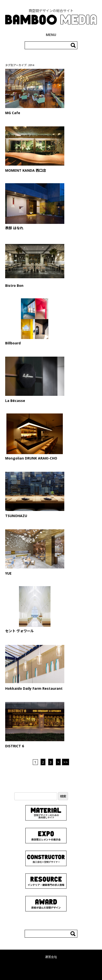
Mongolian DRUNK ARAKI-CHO (31, 458)
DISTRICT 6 (15, 746)
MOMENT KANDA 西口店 (26, 170)
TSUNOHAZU (16, 516)
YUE (8, 573)
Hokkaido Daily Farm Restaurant (34, 688)
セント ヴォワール (19, 631)
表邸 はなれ (14, 228)
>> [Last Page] (66, 762)
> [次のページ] (58, 762)
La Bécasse (15, 401)
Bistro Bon (14, 285)
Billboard (13, 343)
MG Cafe (13, 113)
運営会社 (51, 957)
